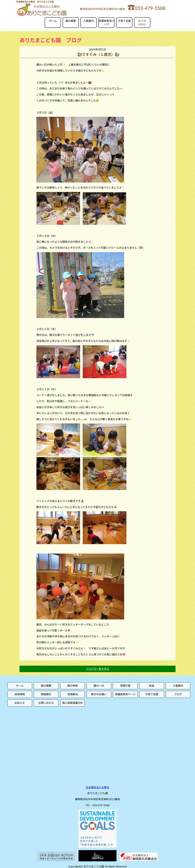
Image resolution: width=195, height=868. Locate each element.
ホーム (53, 21)
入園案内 (89, 21)
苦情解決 (72, 694)
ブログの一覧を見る (97, 669)
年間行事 (125, 686)
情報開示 (46, 694)
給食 (152, 686)
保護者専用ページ (106, 22)
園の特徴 (72, 686)
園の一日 (99, 686)
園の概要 (71, 21)
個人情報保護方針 (72, 703)
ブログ (178, 694)
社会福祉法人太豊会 (97, 787)
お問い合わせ (46, 703)
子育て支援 (124, 21)
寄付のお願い (99, 694)
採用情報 (20, 694)
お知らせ (20, 703)
